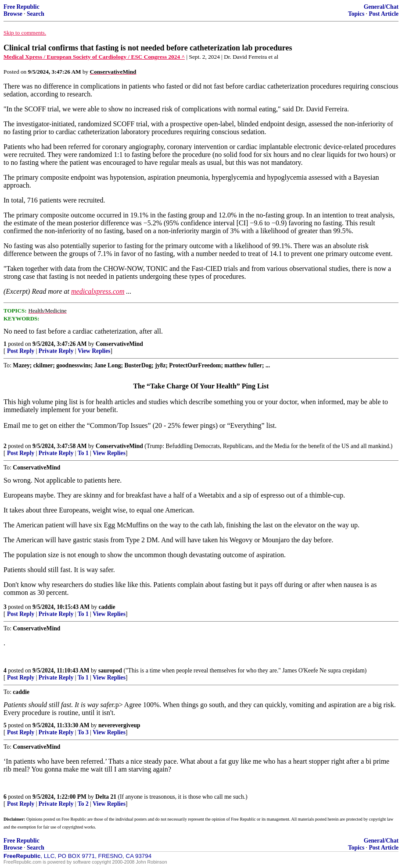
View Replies (94, 351)
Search (36, 14)
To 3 (83, 732)
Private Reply (56, 351)
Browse (13, 14)
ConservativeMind (119, 344)
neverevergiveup (119, 725)
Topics (356, 14)
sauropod (110, 671)
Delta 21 (106, 797)
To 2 (83, 804)
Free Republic (22, 7)
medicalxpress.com (98, 291)
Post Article (384, 14)
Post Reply (21, 351)
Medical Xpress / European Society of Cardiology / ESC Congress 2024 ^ (94, 57)
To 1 (83, 453)
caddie (107, 607)
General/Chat (381, 7)
